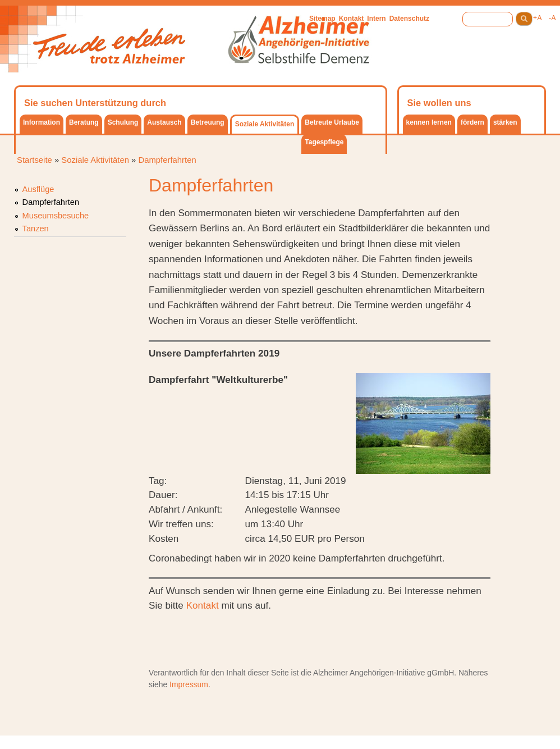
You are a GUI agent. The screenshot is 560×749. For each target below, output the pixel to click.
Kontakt (352, 19)
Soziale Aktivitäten (265, 124)
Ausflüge (38, 189)
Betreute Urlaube (332, 122)
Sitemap (322, 19)
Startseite (35, 160)
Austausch (164, 122)
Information (42, 122)
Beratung (84, 122)
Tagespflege (324, 142)
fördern (472, 122)
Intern (376, 19)
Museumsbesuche (56, 216)
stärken (505, 122)
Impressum (189, 684)
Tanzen (36, 229)
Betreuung (208, 122)
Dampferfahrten (167, 160)
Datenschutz (409, 19)
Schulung (123, 122)
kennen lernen (429, 122)
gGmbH (440, 673)
